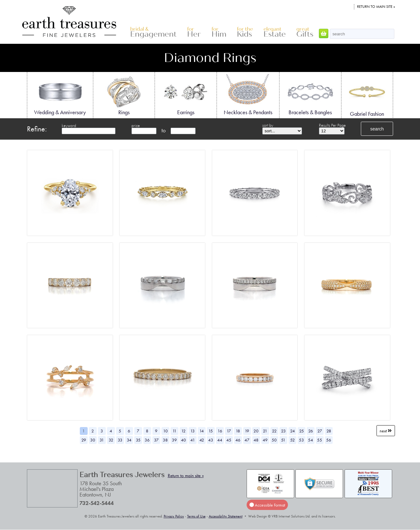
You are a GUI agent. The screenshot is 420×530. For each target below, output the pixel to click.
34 (129, 440)
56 (329, 440)
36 (147, 440)
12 (183, 431)
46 (238, 440)
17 (229, 431)
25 (302, 431)
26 (311, 431)
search (377, 129)
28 (329, 431)
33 (120, 440)
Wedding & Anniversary (60, 95)
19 (247, 431)
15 (211, 431)
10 (165, 431)
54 (310, 440)
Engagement (153, 32)
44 (220, 440)
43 (211, 440)
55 (320, 440)
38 (165, 440)
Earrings (186, 95)
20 (256, 431)
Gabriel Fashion (367, 95)
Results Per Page (332, 125)
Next (386, 431)
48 (256, 440)
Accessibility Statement (226, 516)
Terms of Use (196, 516)
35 (138, 440)
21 (265, 431)
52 (292, 440)
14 (202, 431)
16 (220, 431)
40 (183, 440)
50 (274, 440)
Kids (245, 32)
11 (174, 431)
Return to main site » (376, 7)
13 (192, 431)
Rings (124, 95)
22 (274, 431)
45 (229, 440)
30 (93, 440)
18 (238, 431)
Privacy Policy (174, 516)
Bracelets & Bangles (310, 95)
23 (283, 431)
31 (102, 440)
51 (283, 440)
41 (193, 440)
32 (111, 440)
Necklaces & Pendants (248, 95)
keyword (69, 125)
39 (174, 440)
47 (247, 440)
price (136, 125)
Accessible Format (267, 505)
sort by (268, 125)
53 (301, 440)
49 (265, 440)
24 (292, 431)
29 (84, 440)
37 (156, 440)
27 (320, 431)
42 (202, 440)
